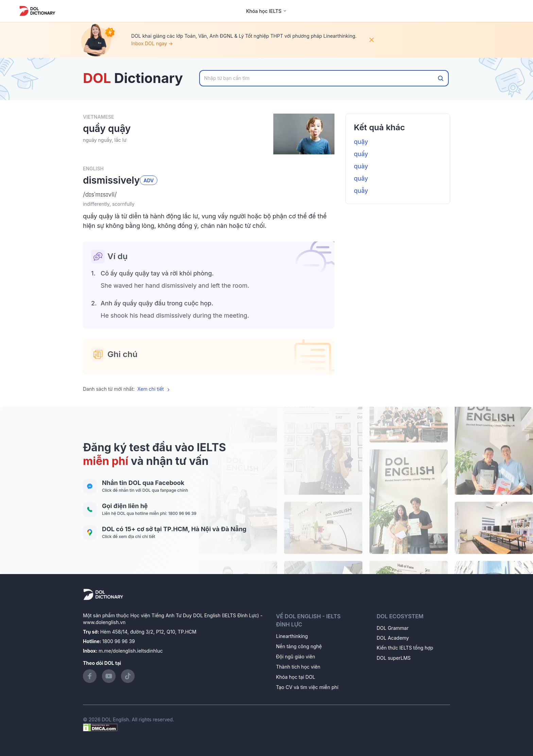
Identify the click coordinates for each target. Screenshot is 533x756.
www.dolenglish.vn (104, 622)
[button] (209, 195)
